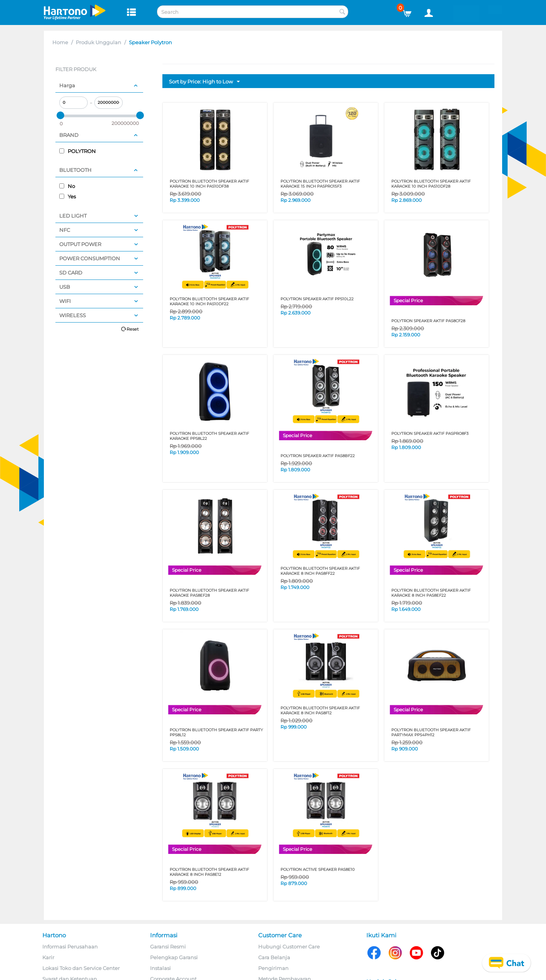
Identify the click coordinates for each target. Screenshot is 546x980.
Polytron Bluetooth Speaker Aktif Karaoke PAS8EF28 (209, 593)
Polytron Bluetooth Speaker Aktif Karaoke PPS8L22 (209, 436)
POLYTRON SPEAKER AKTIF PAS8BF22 (318, 456)
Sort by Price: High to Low (204, 82)
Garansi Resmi (168, 947)
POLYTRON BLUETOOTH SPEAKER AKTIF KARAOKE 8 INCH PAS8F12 (320, 710)
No (67, 186)
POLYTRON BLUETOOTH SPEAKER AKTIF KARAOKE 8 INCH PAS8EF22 (431, 593)
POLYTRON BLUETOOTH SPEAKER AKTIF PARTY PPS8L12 (216, 732)
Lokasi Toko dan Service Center (81, 968)
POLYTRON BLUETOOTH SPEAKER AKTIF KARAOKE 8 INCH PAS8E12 (209, 872)
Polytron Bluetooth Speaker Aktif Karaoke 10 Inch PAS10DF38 (209, 184)
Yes (68, 196)
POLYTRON (78, 151)
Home (60, 42)
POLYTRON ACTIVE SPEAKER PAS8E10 (318, 869)
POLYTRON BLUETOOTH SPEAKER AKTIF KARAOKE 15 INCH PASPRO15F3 (320, 184)
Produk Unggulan (99, 42)
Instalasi (160, 968)
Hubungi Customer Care (289, 947)
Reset (133, 329)
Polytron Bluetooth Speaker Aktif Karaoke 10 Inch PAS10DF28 (431, 184)
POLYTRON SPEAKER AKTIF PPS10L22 (317, 299)
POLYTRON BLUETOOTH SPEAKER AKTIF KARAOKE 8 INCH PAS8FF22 (320, 571)
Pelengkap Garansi (174, 957)
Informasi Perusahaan (70, 947)
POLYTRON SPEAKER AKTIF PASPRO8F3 (430, 433)
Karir (48, 957)
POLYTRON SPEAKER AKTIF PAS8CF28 (428, 321)
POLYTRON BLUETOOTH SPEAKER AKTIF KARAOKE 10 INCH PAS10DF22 (209, 301)
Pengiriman (273, 968)
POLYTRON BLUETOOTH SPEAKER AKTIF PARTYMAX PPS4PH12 (431, 732)
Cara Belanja (274, 957)
